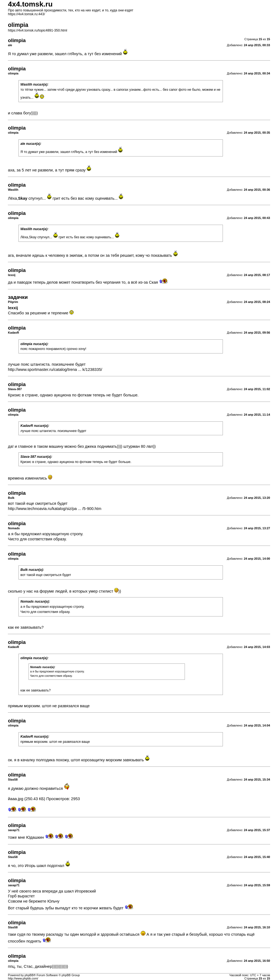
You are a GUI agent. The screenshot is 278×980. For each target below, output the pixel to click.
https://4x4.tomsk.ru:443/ (26, 14)
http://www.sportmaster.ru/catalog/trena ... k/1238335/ (55, 370)
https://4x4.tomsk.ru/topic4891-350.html (37, 30)
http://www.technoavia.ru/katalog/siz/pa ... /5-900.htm (55, 509)
